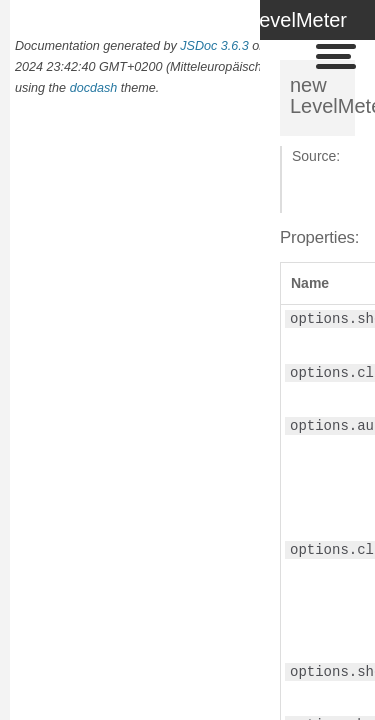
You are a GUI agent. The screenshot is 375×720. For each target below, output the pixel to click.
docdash (94, 88)
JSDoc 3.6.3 (214, 46)
